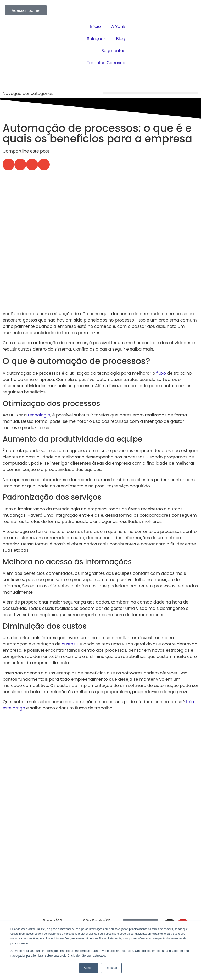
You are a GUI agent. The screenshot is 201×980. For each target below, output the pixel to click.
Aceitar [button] (89, 968)
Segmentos (113, 51)
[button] (151, 93)
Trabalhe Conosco (106, 63)
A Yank (118, 27)
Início (95, 27)
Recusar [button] (111, 968)
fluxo (161, 373)
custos (69, 644)
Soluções (96, 39)
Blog (121, 39)
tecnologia (39, 415)
